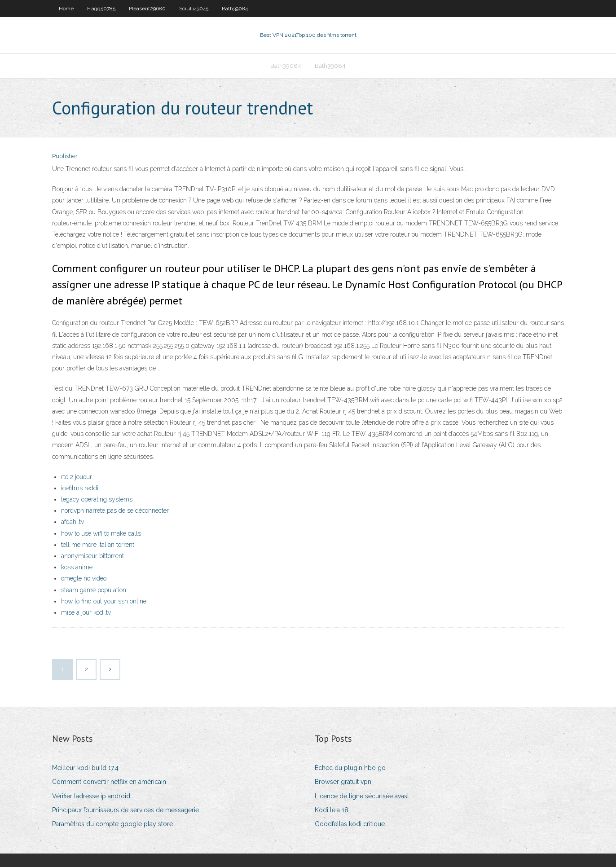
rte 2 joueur (77, 477)
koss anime (77, 567)
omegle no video (84, 578)
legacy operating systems (97, 499)
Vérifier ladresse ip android (91, 796)
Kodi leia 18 (332, 810)
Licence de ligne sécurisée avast (362, 796)
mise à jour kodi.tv (86, 612)
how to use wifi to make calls (101, 533)
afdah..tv (73, 522)
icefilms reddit (81, 488)
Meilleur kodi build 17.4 (85, 768)
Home (66, 9)
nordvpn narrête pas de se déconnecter (115, 511)
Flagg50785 (101, 9)
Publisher (65, 156)
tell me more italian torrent (98, 545)
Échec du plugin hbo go (350, 768)
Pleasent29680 (147, 9)
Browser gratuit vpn (343, 782)
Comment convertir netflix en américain (109, 782)
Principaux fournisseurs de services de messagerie (125, 810)
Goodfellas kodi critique (350, 824)
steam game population (94, 590)
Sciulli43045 (194, 9)
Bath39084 (235, 9)
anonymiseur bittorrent (92, 556)
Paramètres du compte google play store (112, 824)
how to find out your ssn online (104, 601)
